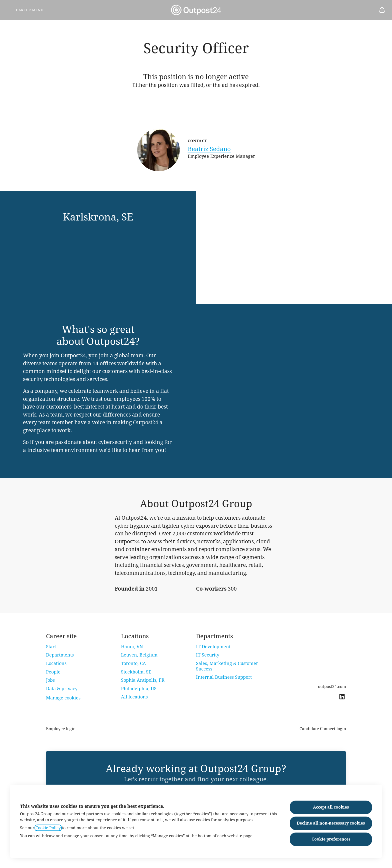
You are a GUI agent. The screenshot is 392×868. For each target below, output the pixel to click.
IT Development (213, 647)
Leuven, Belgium (139, 655)
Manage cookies (63, 698)
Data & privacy (62, 689)
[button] (382, 10)
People (53, 672)
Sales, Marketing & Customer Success (227, 666)
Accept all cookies (331, 807)
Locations (56, 663)
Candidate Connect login (323, 729)
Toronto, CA (133, 663)
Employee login (61, 729)
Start (51, 647)
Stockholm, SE (136, 672)
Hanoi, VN (132, 647)
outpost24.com (332, 687)
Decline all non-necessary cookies (331, 823)
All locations (134, 697)
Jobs (50, 680)
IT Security (208, 655)
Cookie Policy (48, 828)
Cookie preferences (331, 839)
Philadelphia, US (139, 689)
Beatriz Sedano (209, 149)
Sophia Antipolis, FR (143, 680)
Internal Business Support (224, 677)
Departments (60, 655)
